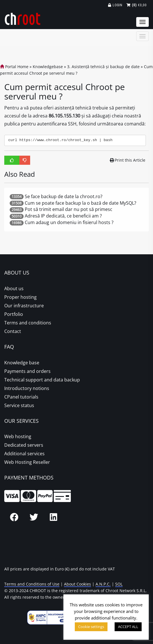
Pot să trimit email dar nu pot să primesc (69, 209)
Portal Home (14, 67)
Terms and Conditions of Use (32, 584)
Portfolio (14, 314)
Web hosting (18, 436)
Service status (19, 405)
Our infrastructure (24, 306)
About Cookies (77, 584)
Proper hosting (20, 297)
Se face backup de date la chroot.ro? (64, 196)
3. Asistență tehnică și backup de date (103, 67)
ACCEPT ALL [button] (128, 627)
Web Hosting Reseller (27, 462)
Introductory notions (27, 388)
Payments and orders (27, 371)
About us (14, 289)
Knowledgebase (48, 67)
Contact (13, 331)
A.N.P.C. (103, 584)
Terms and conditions (28, 323)
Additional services (24, 454)
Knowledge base (22, 363)
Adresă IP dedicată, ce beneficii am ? (63, 216)
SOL (119, 584)
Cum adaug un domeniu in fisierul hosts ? (69, 222)
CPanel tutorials (21, 397)
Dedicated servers (24, 445)
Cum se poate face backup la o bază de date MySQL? (80, 203)
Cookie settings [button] (91, 627)
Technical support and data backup (42, 380)
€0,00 (137, 5)
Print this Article (128, 160)
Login (115, 5)
